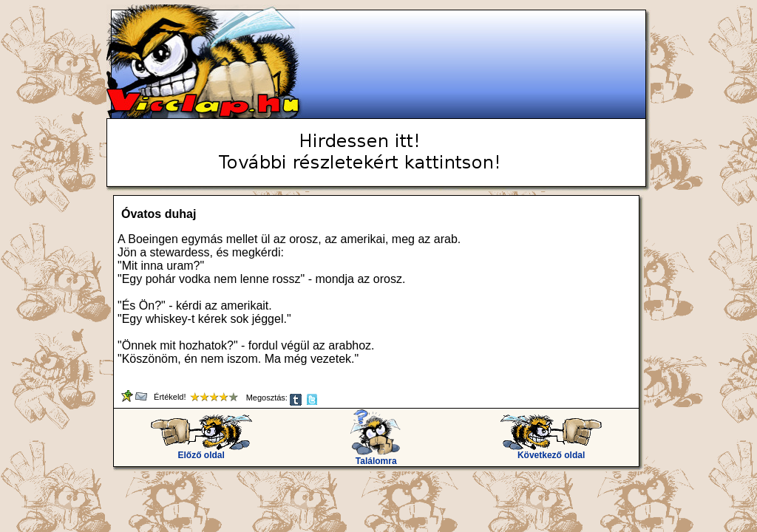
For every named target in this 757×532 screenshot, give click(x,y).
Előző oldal (201, 451)
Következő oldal (551, 451)
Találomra (376, 457)
